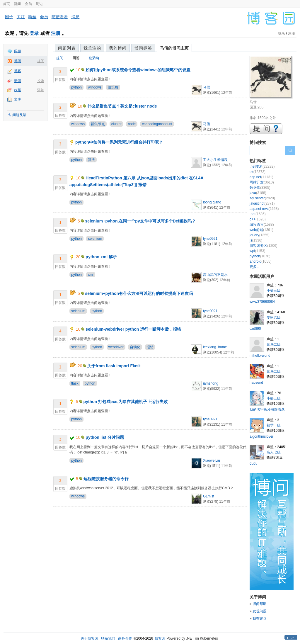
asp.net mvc (264, 209)
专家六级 (274, 317)
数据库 (260, 188)
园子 (9, 17)
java (258, 193)
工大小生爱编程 (215, 160)
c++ (258, 219)
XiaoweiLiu (212, 461)
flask (75, 383)
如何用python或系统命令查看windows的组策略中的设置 (138, 70)
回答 (76, 58)
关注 (21, 17)
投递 (41, 81)
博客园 (160, 638)
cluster (116, 124)
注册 (56, 33)
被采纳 (94, 58)
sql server (262, 198)
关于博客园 (89, 638)
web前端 (261, 230)
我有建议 (260, 618)
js (256, 240)
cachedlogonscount (157, 124)
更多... (255, 267)
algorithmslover (261, 436)
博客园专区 (264, 246)
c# (258, 172)
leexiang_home (215, 347)
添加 (41, 90)
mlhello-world (260, 356)
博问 (18, 61)
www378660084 (262, 302)
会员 (28, 4)
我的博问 (118, 48)
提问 (41, 61)
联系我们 (108, 638)
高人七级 (274, 452)
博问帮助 (260, 604)
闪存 (18, 51)
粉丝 (32, 17)
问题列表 (67, 48)
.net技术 (262, 166)
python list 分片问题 (105, 437)
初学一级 (274, 425)
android (261, 261)
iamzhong (211, 383)
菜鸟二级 (274, 344)
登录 (34, 33)
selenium (95, 239)
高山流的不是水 (215, 275)
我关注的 (92, 48)
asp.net (261, 177)
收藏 (18, 90)
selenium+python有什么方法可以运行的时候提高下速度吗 (139, 293)
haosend (256, 383)
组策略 (113, 87)
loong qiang (212, 202)
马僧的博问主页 (174, 48)
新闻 (17, 4)
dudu (254, 463)
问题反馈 (19, 115)
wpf (257, 251)
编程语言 (262, 225)
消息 (75, 17)
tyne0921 (210, 239)
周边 (39, 4)
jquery (259, 235)
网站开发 (262, 182)
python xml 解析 (101, 257)
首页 (6, 4)
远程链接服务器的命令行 (106, 479)
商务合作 (125, 638)
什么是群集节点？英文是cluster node (122, 106)
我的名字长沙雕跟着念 (267, 409)
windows (95, 87)
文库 (18, 99)
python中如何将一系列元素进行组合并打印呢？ (119, 142)
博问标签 (143, 48)
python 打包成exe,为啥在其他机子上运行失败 (126, 402)
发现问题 (260, 611)
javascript (262, 203)
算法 (91, 160)
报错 (150, 347)
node (132, 124)
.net (258, 214)
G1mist (209, 496)
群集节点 (98, 124)
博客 (18, 71)
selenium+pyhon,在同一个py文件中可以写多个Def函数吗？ (141, 221)
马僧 (207, 87)
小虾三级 (274, 290)
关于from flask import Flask (114, 366)
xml (91, 275)
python (76, 87)
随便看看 (60, 17)
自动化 (135, 347)
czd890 (255, 329)
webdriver (116, 347)
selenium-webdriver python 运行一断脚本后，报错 (133, 329)
